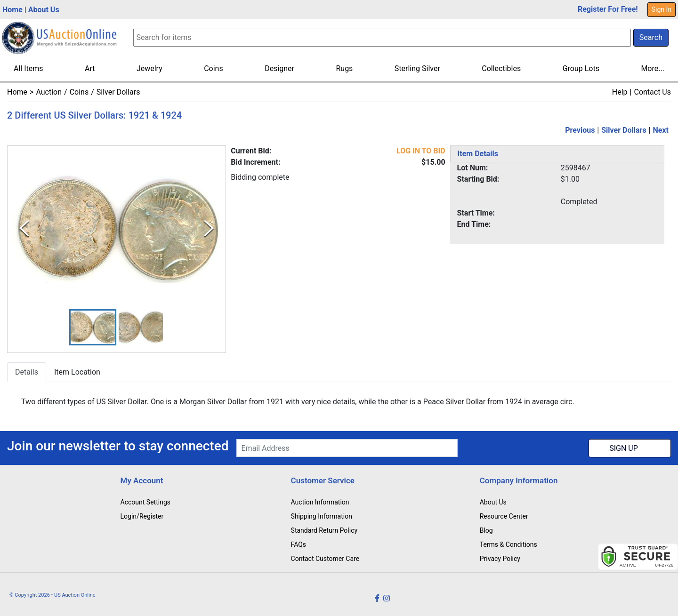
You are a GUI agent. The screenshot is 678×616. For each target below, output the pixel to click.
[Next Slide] (209, 229)
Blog (486, 530)
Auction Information (320, 502)
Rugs (344, 68)
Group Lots (581, 68)
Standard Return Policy (324, 530)
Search (651, 37)
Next (661, 130)
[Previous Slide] (24, 229)
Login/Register (142, 516)
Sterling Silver (417, 68)
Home (12, 10)
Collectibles (501, 68)
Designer (279, 68)
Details (27, 372)
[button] (93, 327)
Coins (214, 68)
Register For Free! (608, 9)
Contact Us (652, 92)
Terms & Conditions (508, 544)
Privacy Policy (500, 559)
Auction (49, 92)
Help (620, 92)
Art (90, 68)
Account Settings (145, 502)
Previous (580, 130)
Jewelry (149, 68)
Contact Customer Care (325, 559)
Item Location (77, 372)
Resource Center (504, 516)
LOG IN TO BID (421, 151)
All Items (28, 68)
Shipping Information (322, 516)
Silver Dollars (118, 92)
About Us (44, 10)
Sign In (662, 9)
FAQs (299, 544)
